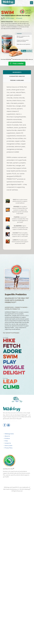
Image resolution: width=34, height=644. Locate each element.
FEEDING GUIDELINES (17, 80)
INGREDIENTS (17, 72)
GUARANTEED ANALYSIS (17, 76)
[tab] (17, 72)
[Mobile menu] (32, 3)
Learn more (28, 13)
